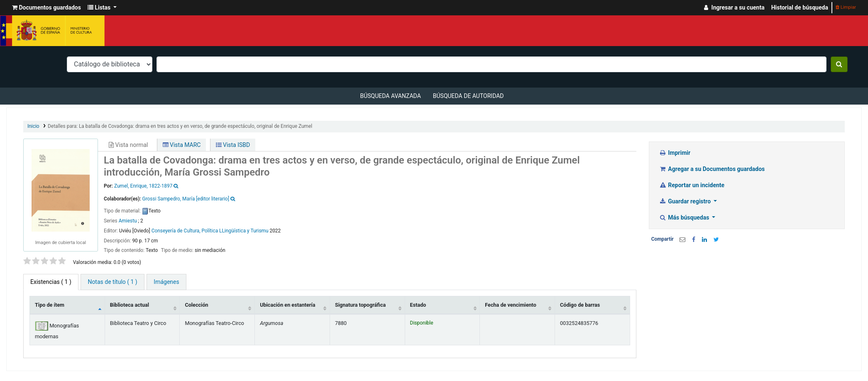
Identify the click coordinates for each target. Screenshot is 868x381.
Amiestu (128, 221)
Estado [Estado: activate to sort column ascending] (418, 305)
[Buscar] (839, 64)
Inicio (33, 126)
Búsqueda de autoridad (468, 96)
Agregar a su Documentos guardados (712, 169)
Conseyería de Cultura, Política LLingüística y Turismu (210, 231)
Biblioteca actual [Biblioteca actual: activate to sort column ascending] (130, 305)
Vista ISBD (233, 145)
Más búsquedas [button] (685, 217)
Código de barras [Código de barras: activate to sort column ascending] (580, 305)
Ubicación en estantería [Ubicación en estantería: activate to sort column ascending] (287, 305)
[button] (46, 8)
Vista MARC (182, 145)
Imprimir (675, 153)
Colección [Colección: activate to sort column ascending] (196, 305)
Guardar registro (686, 201)
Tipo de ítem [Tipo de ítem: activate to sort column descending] (50, 305)
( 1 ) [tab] (51, 282)
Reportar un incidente (692, 185)
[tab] (112, 282)
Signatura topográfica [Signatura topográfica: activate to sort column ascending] (360, 305)
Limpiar (846, 7)
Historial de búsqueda (800, 7)
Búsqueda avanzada (390, 96)
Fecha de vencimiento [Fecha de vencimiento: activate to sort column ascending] (510, 305)
